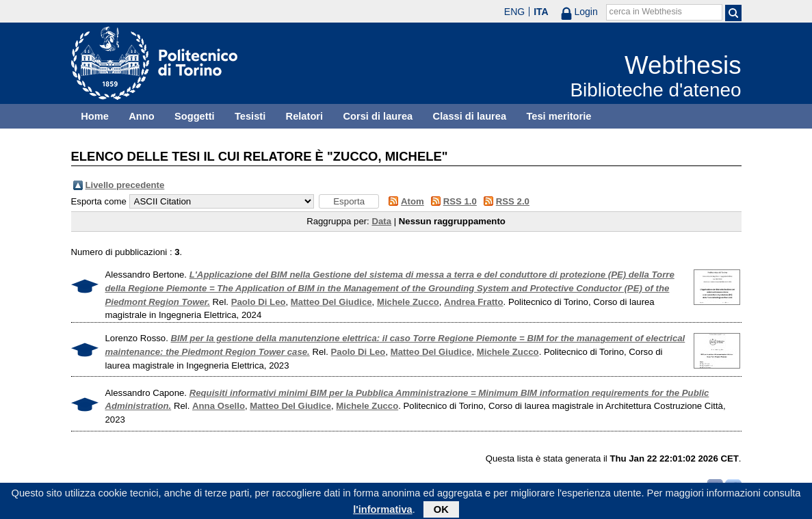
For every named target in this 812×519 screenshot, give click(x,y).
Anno (141, 116)
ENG (514, 12)
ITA (541, 12)
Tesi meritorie (559, 116)
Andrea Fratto (473, 302)
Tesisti (250, 116)
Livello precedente (125, 185)
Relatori (305, 116)
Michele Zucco (408, 302)
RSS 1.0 (460, 201)
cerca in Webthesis (646, 12)
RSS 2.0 (513, 201)
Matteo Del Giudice (331, 302)
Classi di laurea (470, 116)
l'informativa (383, 511)
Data (381, 221)
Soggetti (195, 116)
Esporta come (99, 201)
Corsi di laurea (378, 116)
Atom (412, 201)
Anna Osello (219, 406)
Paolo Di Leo (259, 302)
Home (95, 116)
